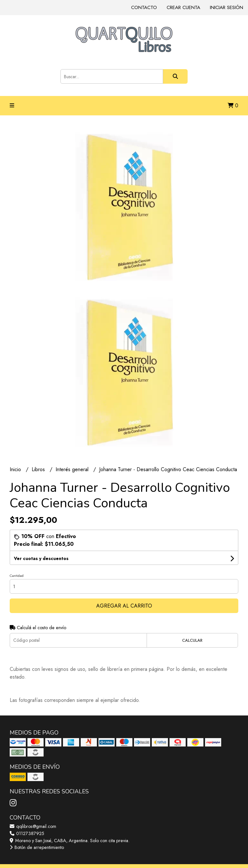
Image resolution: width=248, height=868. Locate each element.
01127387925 (27, 833)
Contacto (144, 7)
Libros (39, 469)
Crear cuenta (183, 7)
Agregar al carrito (124, 606)
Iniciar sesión (227, 7)
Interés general (73, 469)
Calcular (192, 640)
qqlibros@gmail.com (33, 826)
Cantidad (17, 576)
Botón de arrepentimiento (37, 847)
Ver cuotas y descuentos (41, 558)
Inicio (16, 469)
